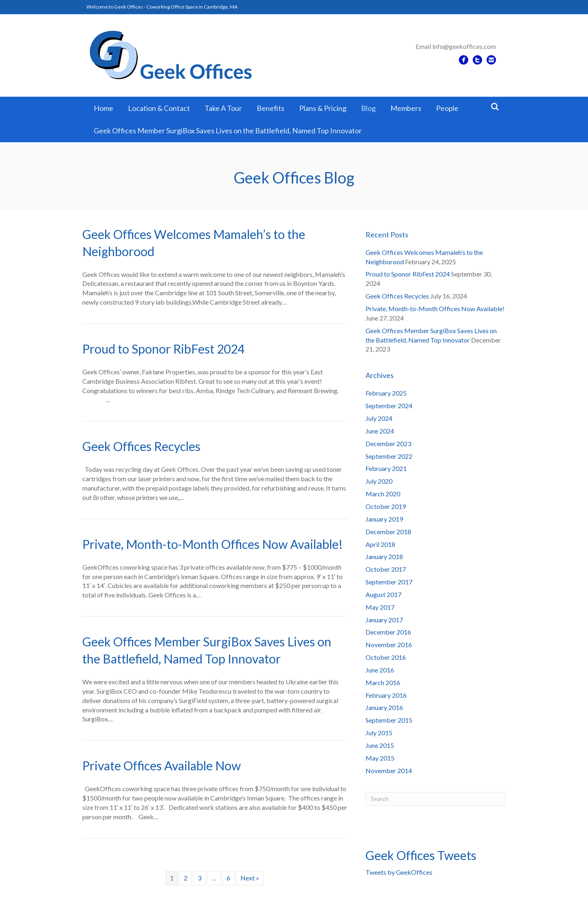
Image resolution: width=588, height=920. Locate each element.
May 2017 (380, 607)
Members (406, 108)
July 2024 (379, 418)
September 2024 (389, 406)
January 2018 (384, 556)
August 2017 (383, 594)
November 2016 (389, 645)
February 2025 (386, 393)
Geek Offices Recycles (141, 446)
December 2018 (388, 532)
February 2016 (386, 695)
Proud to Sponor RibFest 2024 (163, 349)
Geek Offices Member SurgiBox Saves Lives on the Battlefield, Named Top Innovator (228, 130)
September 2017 (389, 582)
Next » (250, 878)
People (447, 108)
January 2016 (384, 707)
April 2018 (380, 544)
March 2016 (383, 682)
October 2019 (386, 506)
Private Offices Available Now (162, 765)
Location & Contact (159, 108)
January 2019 (384, 519)
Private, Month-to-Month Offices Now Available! (213, 544)
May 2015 (380, 758)
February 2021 (386, 468)
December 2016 (388, 632)
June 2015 (380, 745)
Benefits (271, 108)
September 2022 (389, 456)
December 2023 (388, 443)
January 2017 (384, 620)
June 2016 (380, 670)
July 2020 (379, 481)
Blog (368, 108)
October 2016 (386, 657)
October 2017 (386, 569)
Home (104, 108)
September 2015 (389, 720)
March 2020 (383, 494)
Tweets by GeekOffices (399, 872)
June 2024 (380, 431)
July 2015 (379, 733)
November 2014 (389, 771)
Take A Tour (223, 108)
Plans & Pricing (323, 108)
